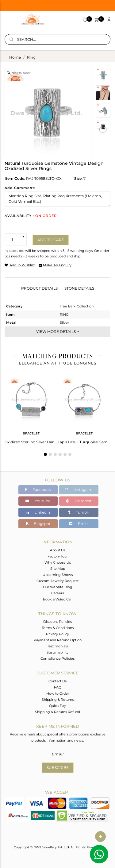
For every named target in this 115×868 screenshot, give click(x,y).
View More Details (58, 332)
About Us (58, 550)
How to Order (58, 693)
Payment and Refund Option (58, 640)
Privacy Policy (57, 634)
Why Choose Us (58, 562)
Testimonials (57, 646)
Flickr (79, 524)
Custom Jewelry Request (57, 581)
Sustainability (57, 652)
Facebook (38, 490)
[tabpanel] (31, 409)
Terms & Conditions (58, 628)
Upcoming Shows (58, 575)
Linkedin (38, 512)
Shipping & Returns (58, 700)
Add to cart (51, 240)
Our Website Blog (58, 587)
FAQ (58, 687)
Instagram (79, 490)
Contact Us (57, 681)
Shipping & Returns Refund (57, 712)
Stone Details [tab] (79, 288)
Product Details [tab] (39, 288)
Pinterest (79, 501)
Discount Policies (57, 622)
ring (31, 57)
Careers (57, 593)
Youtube (38, 501)
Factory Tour (58, 556)
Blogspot (38, 524)
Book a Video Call (58, 599)
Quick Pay (57, 706)
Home (15, 57)
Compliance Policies (57, 658)
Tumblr (79, 512)
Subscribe (58, 768)
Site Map (58, 569)
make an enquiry (55, 265)
